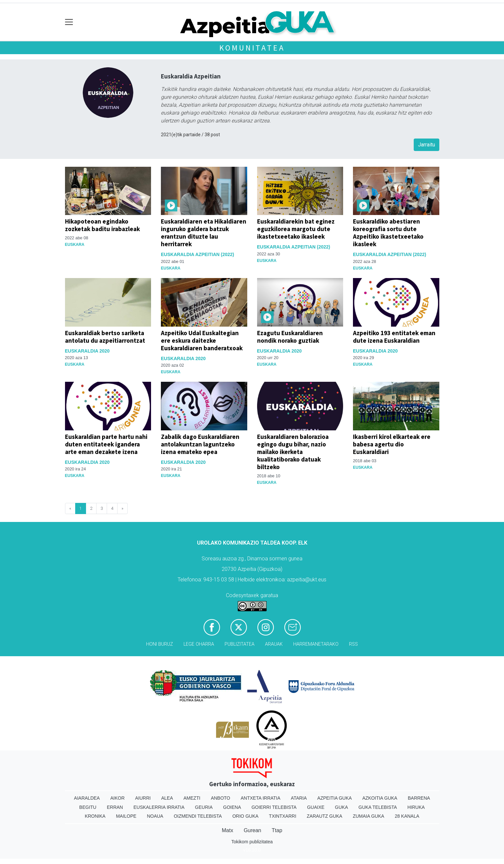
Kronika (95, 816)
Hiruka (416, 807)
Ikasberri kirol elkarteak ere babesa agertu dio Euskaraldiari (392, 444)
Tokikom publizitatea (252, 842)
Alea (167, 798)
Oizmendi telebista (198, 816)
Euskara (75, 245)
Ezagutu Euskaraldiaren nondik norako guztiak (290, 337)
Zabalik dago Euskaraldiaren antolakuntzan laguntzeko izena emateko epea (200, 444)
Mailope (126, 816)
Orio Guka (245, 816)
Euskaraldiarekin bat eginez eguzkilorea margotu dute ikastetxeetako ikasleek (296, 229)
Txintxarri (283, 816)
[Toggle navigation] (69, 22)
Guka (341, 807)
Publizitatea (240, 644)
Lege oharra (199, 644)
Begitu (88, 807)
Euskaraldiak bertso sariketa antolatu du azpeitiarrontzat (105, 337)
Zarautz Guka (324, 816)
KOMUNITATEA (252, 48)
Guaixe (316, 807)
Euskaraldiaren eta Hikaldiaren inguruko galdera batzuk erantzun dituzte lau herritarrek (204, 233)
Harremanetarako (316, 644)
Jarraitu (427, 145)
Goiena (232, 807)
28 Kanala (407, 816)
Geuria (204, 807)
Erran (115, 807)
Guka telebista (378, 807)
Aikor (118, 798)
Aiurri (143, 798)
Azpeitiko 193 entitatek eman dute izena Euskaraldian (394, 337)
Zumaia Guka (368, 816)
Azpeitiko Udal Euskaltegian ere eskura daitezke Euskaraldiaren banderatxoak (202, 340)
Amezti (192, 798)
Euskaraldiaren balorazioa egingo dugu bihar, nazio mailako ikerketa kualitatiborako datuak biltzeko (293, 452)
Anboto (220, 798)
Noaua (155, 816)
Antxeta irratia (261, 798)
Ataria (299, 798)
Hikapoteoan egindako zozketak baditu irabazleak (102, 225)
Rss (353, 644)
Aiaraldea (87, 798)
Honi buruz (160, 644)
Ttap (277, 830)
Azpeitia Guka (334, 798)
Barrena (419, 798)
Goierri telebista (274, 807)
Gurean (252, 830)
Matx (227, 830)
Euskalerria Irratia (159, 807)
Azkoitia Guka (380, 798)
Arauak (274, 644)
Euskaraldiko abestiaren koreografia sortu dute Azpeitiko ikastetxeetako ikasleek (388, 233)
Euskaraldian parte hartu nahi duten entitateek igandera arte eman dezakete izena (106, 444)
